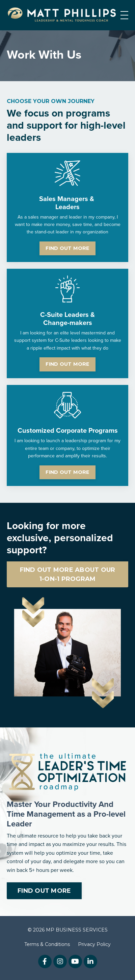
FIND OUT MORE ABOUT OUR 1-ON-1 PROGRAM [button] (68, 574)
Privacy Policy (94, 944)
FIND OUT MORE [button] (67, 248)
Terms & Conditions (47, 944)
